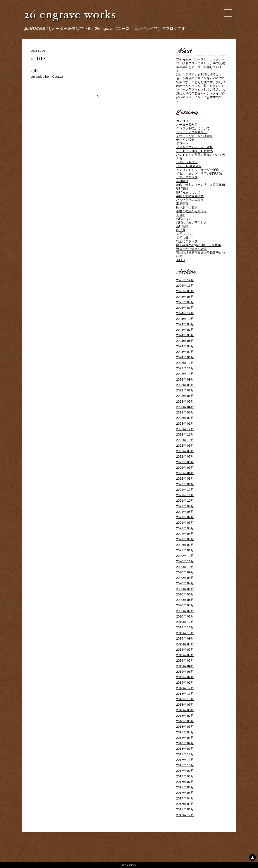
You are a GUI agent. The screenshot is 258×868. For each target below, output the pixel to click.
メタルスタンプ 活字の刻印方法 (199, 173)
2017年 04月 (185, 798)
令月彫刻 (182, 181)
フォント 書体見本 (189, 166)
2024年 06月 (185, 335)
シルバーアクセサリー (191, 132)
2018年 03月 (185, 738)
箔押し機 (182, 238)
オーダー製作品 (187, 125)
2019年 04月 (185, 666)
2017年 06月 (185, 787)
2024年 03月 (185, 346)
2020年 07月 (185, 583)
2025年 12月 (185, 280)
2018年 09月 (185, 705)
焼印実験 (182, 226)
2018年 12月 (185, 688)
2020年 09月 (185, 572)
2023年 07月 (185, 390)
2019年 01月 (185, 683)
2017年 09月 (185, 771)
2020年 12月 (185, 556)
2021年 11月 (185, 495)
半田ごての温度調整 (190, 196)
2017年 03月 (185, 804)
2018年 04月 (185, 732)
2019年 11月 (185, 627)
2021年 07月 (185, 517)
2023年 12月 (185, 363)
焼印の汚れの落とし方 (191, 223)
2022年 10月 (185, 440)
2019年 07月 (185, 650)
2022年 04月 (185, 473)
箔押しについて (187, 234)
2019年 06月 (185, 655)
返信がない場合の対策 (191, 249)
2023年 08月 (185, 385)
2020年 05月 (185, 594)
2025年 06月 (185, 297)
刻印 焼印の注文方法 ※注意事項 (201, 185)
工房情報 (182, 204)
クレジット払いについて (193, 128)
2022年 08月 (185, 451)
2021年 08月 (185, 512)
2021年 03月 (185, 539)
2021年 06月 (185, 523)
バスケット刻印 (187, 162)
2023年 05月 (185, 401)
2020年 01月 (185, 616)
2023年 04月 (185, 407)
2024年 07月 (185, 330)
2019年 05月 (185, 660)
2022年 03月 (185, 479)
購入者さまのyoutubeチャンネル (199, 245)
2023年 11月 (185, 368)
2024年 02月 (185, 352)
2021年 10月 (185, 501)
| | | (228, 13)
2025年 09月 (185, 291)
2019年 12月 (185, 622)
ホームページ (188, 86)
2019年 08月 (185, 644)
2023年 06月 (185, 396)
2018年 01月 (185, 749)
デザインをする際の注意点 (194, 136)
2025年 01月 (185, 308)
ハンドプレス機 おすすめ (194, 151)
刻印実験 (182, 189)
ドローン (182, 143)
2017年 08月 (185, 776)
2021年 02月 (185, 545)
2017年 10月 (185, 765)
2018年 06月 (185, 721)
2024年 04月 (185, 341)
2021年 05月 (185, 528)
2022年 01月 (185, 484)
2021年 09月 (185, 506)
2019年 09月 (185, 638)
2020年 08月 (185, 578)
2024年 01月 (185, 357)
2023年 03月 (185, 412)
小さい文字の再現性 (190, 200)
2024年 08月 (185, 324)
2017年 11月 (185, 760)
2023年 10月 (185, 374)
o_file (34, 71)
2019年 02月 (185, 677)
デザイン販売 (185, 140)
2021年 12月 (185, 490)
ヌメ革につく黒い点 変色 (194, 147)
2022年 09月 (185, 446)
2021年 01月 (185, 550)
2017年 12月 (185, 754)
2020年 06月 (185, 589)
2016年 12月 (185, 815)
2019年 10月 (185, 633)
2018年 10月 (185, 699)
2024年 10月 (185, 319)
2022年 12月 (185, 429)
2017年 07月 (185, 782)
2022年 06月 (185, 462)
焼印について (185, 219)
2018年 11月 (185, 694)
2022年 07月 (185, 456)
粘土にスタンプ (187, 241)
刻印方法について (188, 192)
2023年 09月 (185, 379)
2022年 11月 (185, 434)
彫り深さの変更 (187, 208)
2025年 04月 (185, 302)
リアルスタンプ (187, 177)
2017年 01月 (185, 809)
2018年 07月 (185, 716)
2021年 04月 (185, 534)
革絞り (181, 260)
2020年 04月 (185, 600)
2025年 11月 (185, 286)
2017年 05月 (185, 793)
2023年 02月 (185, 418)
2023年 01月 (185, 424)
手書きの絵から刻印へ (191, 211)
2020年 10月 (185, 567)
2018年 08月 (185, 710)
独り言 (181, 230)
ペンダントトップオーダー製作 (198, 170)
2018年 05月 (185, 727)
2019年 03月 (185, 672)
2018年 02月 (185, 743)
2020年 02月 (185, 611)
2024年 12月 (185, 313)
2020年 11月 (185, 561)
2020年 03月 (185, 605)
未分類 (181, 215)
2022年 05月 (185, 468)
